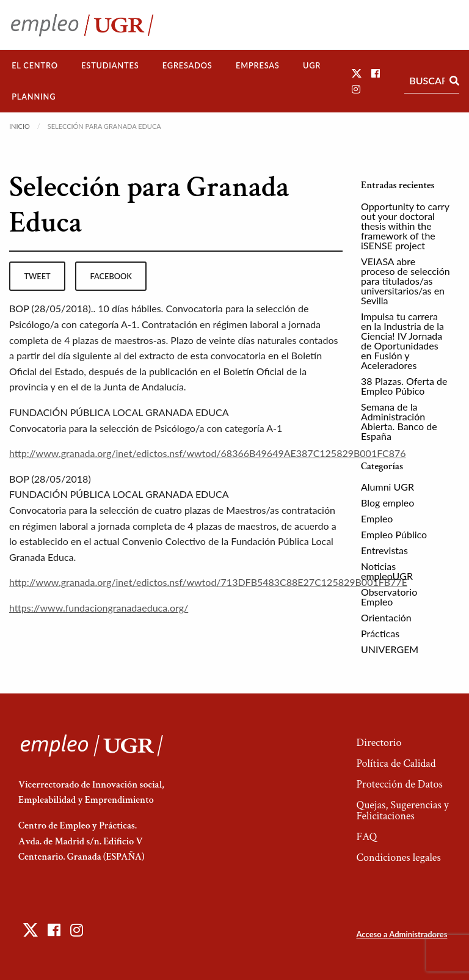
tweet (37, 276)
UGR (312, 65)
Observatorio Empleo (389, 597)
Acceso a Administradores (402, 934)
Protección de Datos (399, 784)
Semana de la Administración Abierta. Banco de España (399, 421)
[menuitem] (35, 66)
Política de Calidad (396, 763)
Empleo (377, 518)
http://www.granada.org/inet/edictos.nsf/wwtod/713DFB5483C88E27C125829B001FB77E (208, 582)
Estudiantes (110, 65)
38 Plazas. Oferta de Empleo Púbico (404, 386)
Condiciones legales (398, 857)
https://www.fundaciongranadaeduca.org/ (99, 608)
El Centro (35, 65)
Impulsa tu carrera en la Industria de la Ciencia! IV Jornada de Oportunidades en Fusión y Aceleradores (402, 341)
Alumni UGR (387, 487)
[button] (357, 73)
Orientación (386, 617)
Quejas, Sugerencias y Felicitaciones (402, 810)
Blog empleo (387, 503)
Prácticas (380, 633)
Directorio (379, 743)
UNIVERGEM (390, 649)
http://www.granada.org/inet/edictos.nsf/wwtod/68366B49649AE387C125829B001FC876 (208, 453)
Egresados (187, 65)
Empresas (258, 65)
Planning (34, 97)
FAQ (366, 837)
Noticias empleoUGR (387, 571)
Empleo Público (394, 534)
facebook (111, 276)
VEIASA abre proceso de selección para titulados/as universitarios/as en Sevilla (405, 281)
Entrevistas (384, 550)
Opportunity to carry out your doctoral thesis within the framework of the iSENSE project (405, 226)
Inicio (20, 126)
